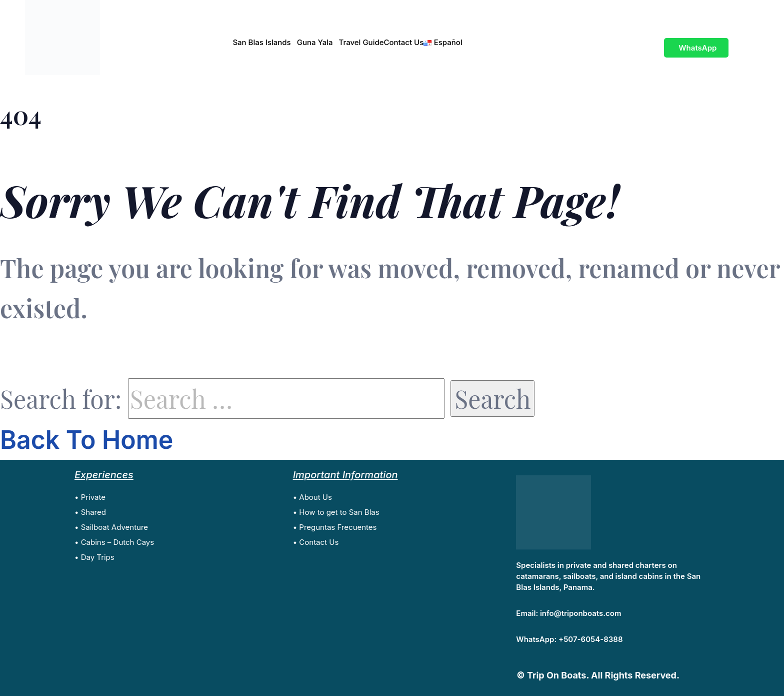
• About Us (312, 497)
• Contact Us (316, 542)
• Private (90, 497)
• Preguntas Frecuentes (335, 527)
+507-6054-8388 (591, 639)
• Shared (90, 512)
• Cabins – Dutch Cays (114, 542)
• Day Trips (94, 557)
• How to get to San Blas (336, 512)
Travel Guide (361, 42)
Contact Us (404, 42)
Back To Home (86, 440)
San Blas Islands (261, 42)
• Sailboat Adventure (111, 527)
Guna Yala (315, 42)
